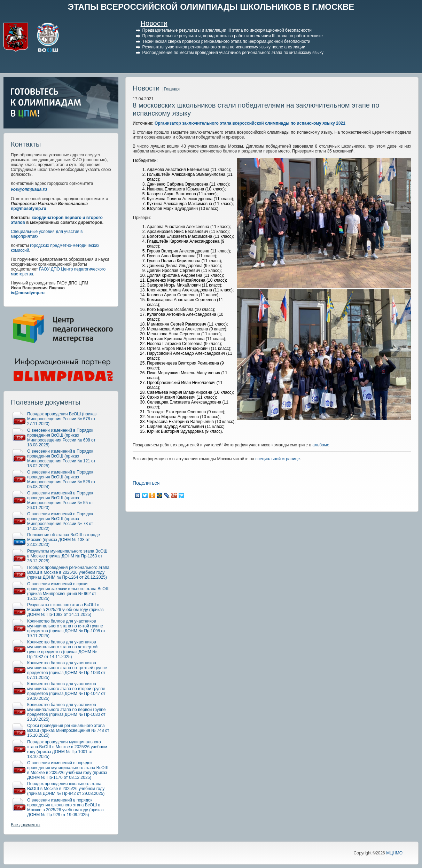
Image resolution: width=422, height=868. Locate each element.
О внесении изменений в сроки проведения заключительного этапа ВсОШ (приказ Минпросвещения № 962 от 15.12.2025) (68, 591)
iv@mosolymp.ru (28, 293)
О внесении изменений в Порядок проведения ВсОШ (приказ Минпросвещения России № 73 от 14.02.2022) (60, 521)
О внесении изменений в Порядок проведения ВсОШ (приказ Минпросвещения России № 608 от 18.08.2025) (61, 438)
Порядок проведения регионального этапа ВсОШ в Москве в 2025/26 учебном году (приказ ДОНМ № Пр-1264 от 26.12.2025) (68, 572)
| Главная (171, 89)
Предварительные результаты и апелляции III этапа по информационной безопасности (227, 30)
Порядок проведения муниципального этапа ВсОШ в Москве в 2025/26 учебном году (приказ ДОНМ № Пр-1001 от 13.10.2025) (67, 749)
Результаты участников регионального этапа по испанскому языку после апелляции (224, 47)
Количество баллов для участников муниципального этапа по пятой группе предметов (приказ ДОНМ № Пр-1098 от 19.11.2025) (66, 628)
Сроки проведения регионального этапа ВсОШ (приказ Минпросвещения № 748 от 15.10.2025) (68, 730)
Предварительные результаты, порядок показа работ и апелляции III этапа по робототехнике (233, 36)
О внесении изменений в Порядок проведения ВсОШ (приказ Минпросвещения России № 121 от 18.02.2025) (61, 459)
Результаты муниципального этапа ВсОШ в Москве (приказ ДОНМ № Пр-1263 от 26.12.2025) (67, 556)
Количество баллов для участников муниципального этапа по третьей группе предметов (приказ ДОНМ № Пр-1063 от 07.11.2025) (67, 670)
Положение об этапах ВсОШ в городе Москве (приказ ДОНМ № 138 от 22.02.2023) (64, 540)
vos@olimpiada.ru (29, 189)
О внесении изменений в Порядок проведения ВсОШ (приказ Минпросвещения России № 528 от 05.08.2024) (61, 479)
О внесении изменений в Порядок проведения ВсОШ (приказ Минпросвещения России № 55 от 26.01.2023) (60, 500)
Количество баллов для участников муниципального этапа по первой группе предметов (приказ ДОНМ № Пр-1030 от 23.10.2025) (66, 712)
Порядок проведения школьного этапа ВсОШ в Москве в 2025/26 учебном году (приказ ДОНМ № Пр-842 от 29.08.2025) (66, 789)
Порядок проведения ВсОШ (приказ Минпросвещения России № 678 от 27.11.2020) (62, 419)
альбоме (321, 445)
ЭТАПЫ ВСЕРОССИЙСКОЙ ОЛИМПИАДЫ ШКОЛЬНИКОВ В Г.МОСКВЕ (211, 7)
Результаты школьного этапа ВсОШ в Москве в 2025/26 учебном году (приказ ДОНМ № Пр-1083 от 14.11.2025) (65, 610)
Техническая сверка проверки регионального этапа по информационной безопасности (226, 41)
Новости (154, 23)
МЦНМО (394, 853)
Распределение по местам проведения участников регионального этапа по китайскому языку (233, 53)
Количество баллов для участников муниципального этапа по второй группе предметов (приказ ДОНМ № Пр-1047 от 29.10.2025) (66, 691)
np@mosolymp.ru (29, 209)
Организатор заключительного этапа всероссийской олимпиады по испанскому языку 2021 (250, 123)
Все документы (26, 825)
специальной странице (278, 459)
